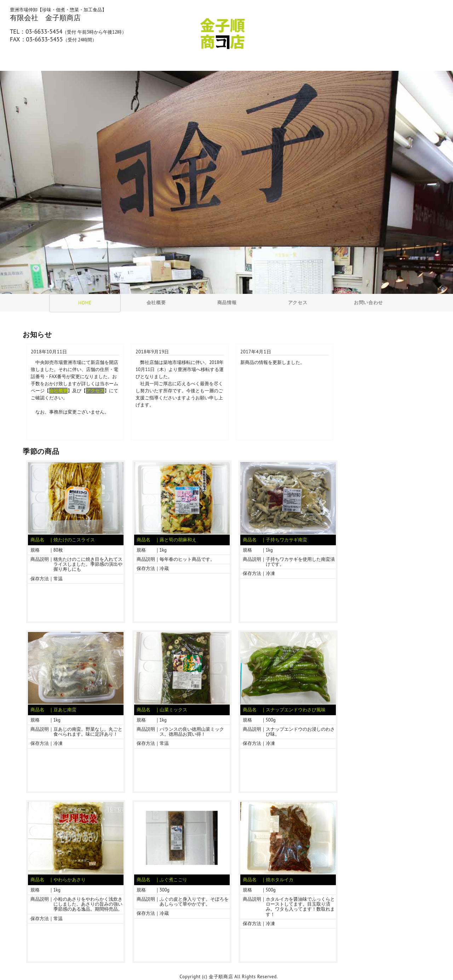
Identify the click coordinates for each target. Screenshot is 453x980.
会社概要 (156, 303)
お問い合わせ (368, 303)
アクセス (298, 303)
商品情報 (227, 303)
